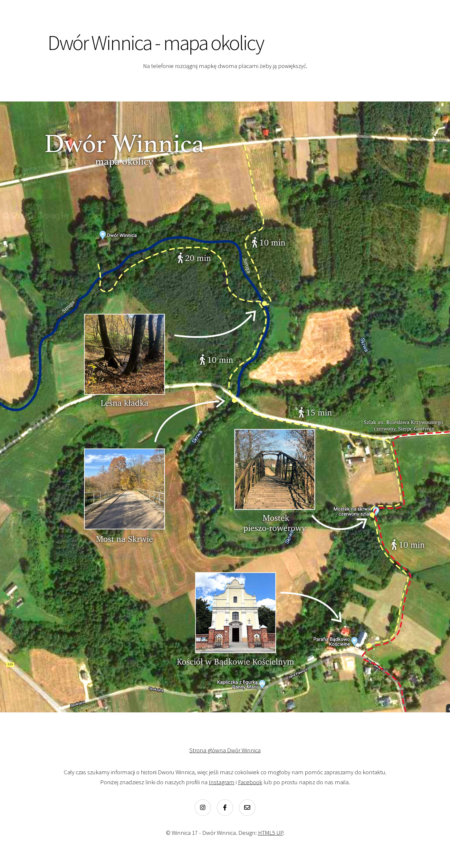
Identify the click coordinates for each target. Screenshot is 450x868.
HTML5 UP (271, 833)
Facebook (250, 782)
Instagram (222, 782)
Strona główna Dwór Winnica (225, 750)
